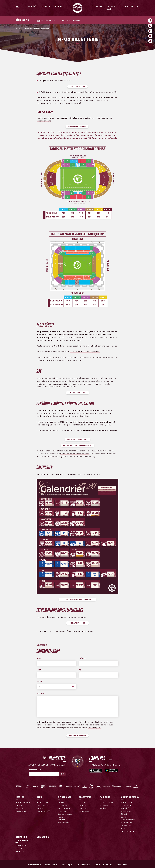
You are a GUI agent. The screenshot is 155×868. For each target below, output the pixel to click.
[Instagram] (150, 26)
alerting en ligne (44, 121)
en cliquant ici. (85, 352)
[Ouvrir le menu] (17, 8)
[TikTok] (150, 41)
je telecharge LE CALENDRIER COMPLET (78, 600)
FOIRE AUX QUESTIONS (78, 623)
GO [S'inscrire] (62, 774)
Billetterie (46, 6)
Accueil (18, 29)
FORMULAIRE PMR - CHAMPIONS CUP (77, 445)
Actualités (32, 6)
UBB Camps (43, 837)
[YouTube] (150, 36)
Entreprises (97, 6)
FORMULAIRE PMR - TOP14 (77, 440)
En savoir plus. (94, 728)
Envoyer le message (77, 736)
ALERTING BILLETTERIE (77, 127)
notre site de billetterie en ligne (75, 454)
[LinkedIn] (150, 31)
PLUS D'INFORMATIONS (77, 393)
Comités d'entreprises (71, 20)
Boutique (59, 6)
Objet (39, 682)
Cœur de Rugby (103, 865)
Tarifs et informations (46, 20)
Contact (129, 6)
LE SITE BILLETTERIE (78, 87)
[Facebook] (150, 21)
